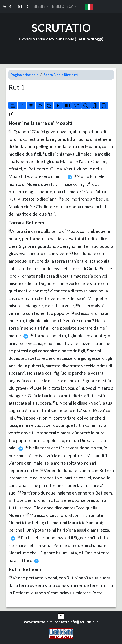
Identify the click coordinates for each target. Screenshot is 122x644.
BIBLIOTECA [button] (63, 6)
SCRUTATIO (15, 7)
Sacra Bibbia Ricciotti (61, 75)
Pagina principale (24, 75)
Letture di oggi (89, 39)
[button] (91, 7)
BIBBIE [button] (40, 6)
